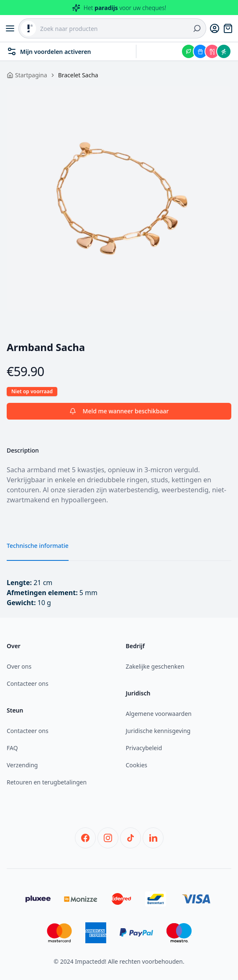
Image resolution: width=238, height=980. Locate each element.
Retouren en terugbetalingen (47, 782)
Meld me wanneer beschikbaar (119, 411)
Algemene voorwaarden (159, 714)
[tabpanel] (119, 198)
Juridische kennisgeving (158, 731)
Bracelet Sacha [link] (78, 75)
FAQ (12, 748)
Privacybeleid (144, 748)
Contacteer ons (28, 683)
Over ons (19, 666)
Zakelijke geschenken (155, 666)
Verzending (22, 765)
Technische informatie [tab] (38, 546)
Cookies (137, 765)
